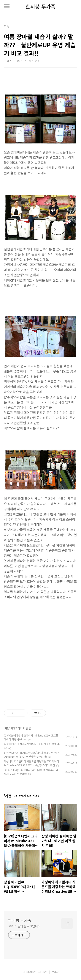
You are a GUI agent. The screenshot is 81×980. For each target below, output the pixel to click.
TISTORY (41, 972)
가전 (7, 728)
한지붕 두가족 (40, 6)
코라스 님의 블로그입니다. (25, 926)
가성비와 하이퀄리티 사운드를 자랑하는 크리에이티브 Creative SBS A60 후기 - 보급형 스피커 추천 (31, 763)
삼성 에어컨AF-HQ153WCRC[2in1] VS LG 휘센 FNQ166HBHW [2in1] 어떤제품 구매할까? (32, 755)
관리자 (55, 972)
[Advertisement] (40, 651)
